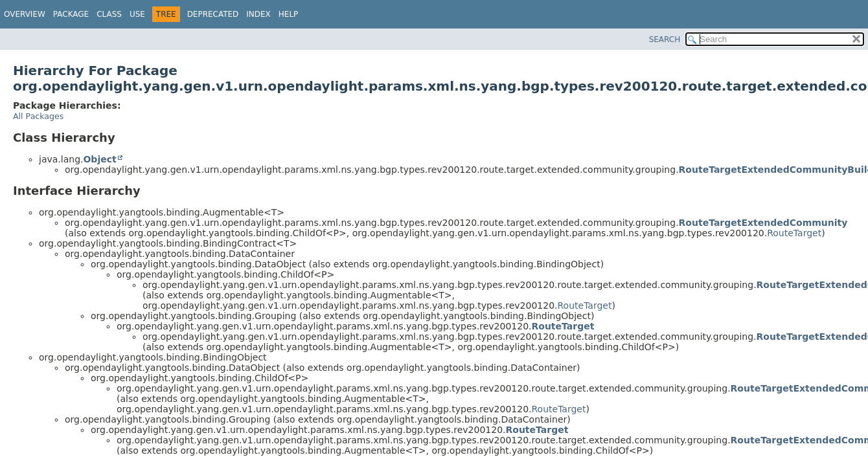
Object (99, 159)
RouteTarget (794, 233)
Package (71, 14)
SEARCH (665, 39)
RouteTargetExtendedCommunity (763, 223)
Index (258, 14)
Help (289, 14)
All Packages (38, 116)
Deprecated (213, 14)
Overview (25, 14)
